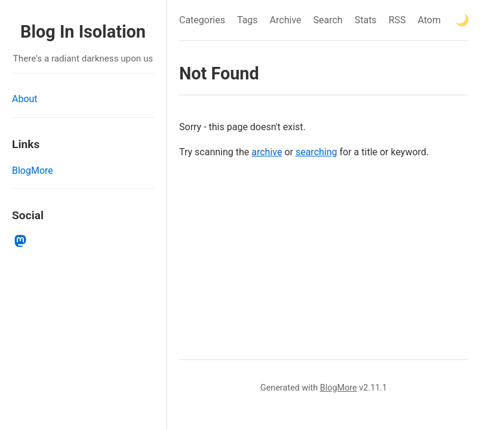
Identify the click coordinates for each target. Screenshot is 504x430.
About (25, 99)
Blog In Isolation (83, 32)
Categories (202, 20)
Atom (429, 20)
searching (316, 152)
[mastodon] (21, 241)
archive (267, 152)
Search (328, 20)
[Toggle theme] (462, 20)
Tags (248, 20)
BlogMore (33, 171)
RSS (397, 20)
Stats (366, 20)
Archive (286, 20)
